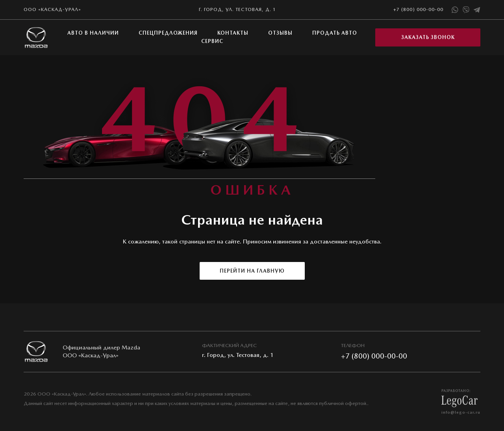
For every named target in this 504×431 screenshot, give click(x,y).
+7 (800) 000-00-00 (418, 9)
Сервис (212, 41)
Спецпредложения (168, 33)
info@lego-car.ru (461, 412)
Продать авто (335, 33)
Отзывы (280, 33)
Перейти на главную (252, 271)
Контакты (233, 33)
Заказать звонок (428, 37)
